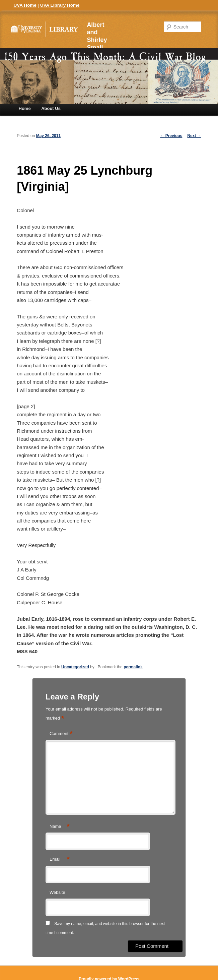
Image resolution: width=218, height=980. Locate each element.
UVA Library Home (60, 5)
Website (57, 892)
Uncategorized (75, 667)
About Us (51, 108)
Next (194, 136)
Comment (61, 734)
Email (60, 860)
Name (60, 827)
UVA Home (25, 5)
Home (25, 108)
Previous (171, 136)
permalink (133, 667)
